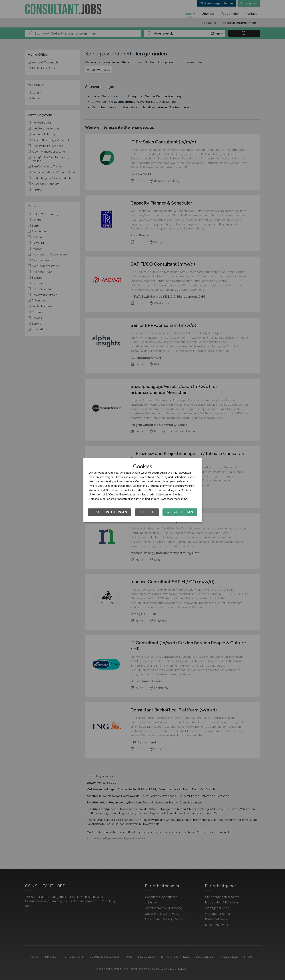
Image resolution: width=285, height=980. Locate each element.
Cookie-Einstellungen (110, 512)
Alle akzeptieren (180, 512)
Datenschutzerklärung (174, 499)
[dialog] (142, 490)
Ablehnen (147, 512)
